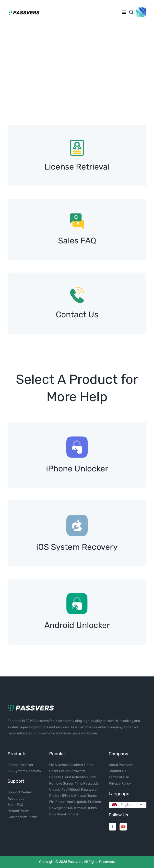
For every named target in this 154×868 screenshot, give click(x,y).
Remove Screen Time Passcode (74, 783)
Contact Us (117, 771)
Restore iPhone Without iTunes (73, 796)
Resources (16, 799)
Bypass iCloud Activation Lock (73, 777)
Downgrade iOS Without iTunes (73, 808)
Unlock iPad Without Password (73, 790)
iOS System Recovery (24, 771)
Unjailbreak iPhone (64, 814)
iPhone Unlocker (20, 765)
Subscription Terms (23, 817)
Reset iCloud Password (67, 771)
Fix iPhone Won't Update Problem (75, 802)
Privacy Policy (120, 783)
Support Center (19, 792)
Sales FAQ (15, 805)
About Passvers (121, 765)
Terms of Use (119, 777)
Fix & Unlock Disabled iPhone (72, 765)
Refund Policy (18, 811)
